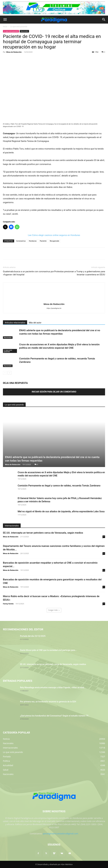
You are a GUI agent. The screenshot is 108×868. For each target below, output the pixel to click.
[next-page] (10, 373)
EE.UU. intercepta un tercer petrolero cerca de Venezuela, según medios (43, 533)
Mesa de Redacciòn (14, 52)
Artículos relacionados (15, 323)
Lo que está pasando (19, 27)
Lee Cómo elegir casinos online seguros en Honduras (54, 235)
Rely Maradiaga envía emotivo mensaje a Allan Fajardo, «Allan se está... (53, 687)
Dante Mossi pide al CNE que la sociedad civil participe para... (48, 650)
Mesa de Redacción (13, 464)
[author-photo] (54, 300)
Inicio (5, 27)
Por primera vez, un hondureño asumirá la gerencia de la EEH (48, 702)
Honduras (33, 241)
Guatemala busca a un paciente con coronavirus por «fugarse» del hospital (28, 273)
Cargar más (54, 610)
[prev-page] (5, 373)
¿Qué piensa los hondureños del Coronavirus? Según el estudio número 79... (55, 716)
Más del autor (35, 323)
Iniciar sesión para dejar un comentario (54, 392)
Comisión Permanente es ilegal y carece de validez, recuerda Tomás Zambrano (59, 486)
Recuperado (55, 241)
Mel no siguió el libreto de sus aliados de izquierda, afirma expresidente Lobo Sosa (61, 511)
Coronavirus (21, 241)
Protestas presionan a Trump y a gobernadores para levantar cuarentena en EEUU (80, 273)
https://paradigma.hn (54, 308)
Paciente (43, 241)
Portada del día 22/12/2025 (33, 636)
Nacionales (24, 31)
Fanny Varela (8, 604)
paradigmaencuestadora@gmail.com (61, 834)
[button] (5, 20)
